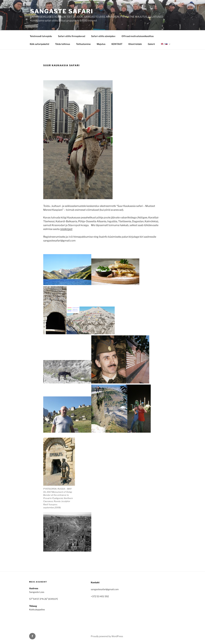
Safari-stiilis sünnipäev (103, 36)
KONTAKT (117, 44)
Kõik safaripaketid (39, 44)
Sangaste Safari (62, 11)
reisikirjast (66, 229)
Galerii (151, 44)
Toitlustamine (83, 44)
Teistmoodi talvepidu (41, 36)
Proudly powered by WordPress (107, 636)
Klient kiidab (135, 44)
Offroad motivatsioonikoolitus (138, 36)
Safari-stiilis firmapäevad (72, 36)
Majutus (101, 44)
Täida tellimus (63, 44)
